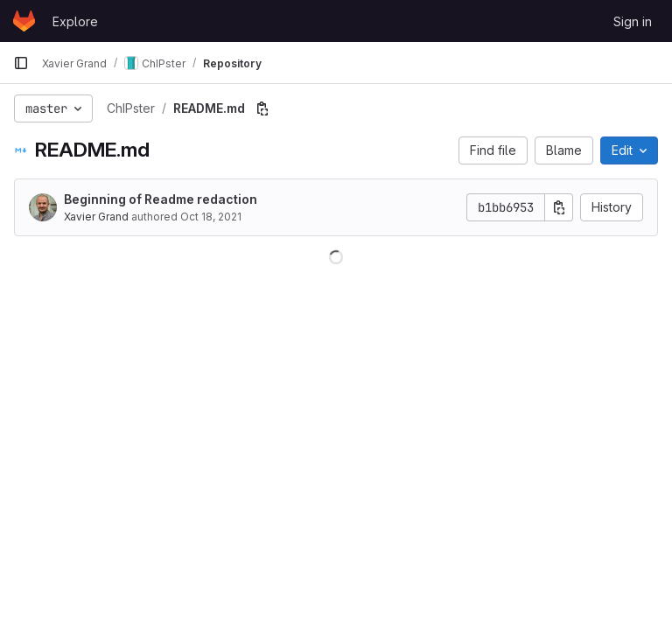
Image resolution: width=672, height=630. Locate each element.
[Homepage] (24, 21)
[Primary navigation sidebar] (21, 63)
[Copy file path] (262, 108)
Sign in (633, 21)
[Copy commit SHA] (559, 207)
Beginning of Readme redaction (161, 199)
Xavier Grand (96, 217)
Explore (75, 21)
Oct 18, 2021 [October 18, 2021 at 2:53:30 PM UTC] (211, 217)
